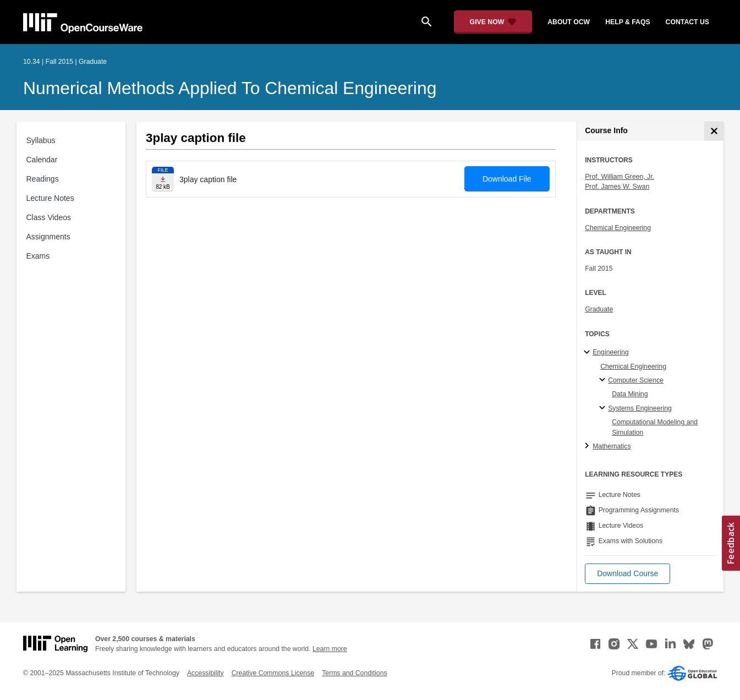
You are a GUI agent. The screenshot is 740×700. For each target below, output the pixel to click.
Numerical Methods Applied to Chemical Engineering (230, 88)
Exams (38, 256)
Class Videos (49, 217)
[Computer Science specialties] (604, 380)
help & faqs (627, 22)
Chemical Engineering (618, 228)
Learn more (330, 649)
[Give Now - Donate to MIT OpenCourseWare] (493, 22)
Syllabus (41, 140)
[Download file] (163, 179)
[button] (627, 574)
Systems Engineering (640, 408)
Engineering (610, 352)
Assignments (48, 237)
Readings (43, 179)
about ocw (569, 22)
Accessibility (205, 673)
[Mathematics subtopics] (588, 446)
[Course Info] (714, 131)
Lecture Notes (50, 198)
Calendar (42, 160)
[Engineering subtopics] (588, 353)
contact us (687, 22)
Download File (507, 179)
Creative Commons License (273, 673)
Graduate (599, 309)
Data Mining (630, 394)
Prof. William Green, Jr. (620, 177)
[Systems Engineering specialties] (604, 408)
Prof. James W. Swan (617, 187)
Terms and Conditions (354, 673)
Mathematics (612, 446)
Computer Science (636, 380)
